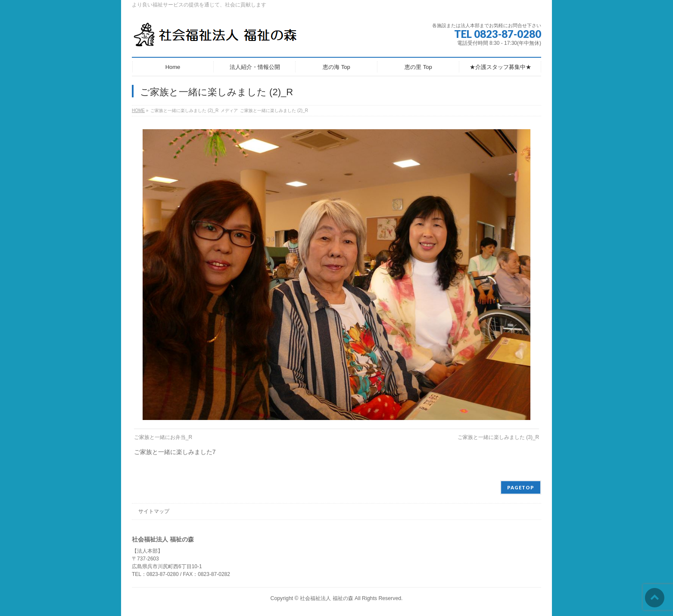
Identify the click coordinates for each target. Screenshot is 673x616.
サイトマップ (154, 511)
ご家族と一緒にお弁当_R (163, 437)
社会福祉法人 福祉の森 (326, 598)
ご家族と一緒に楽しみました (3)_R (498, 437)
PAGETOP (521, 487)
